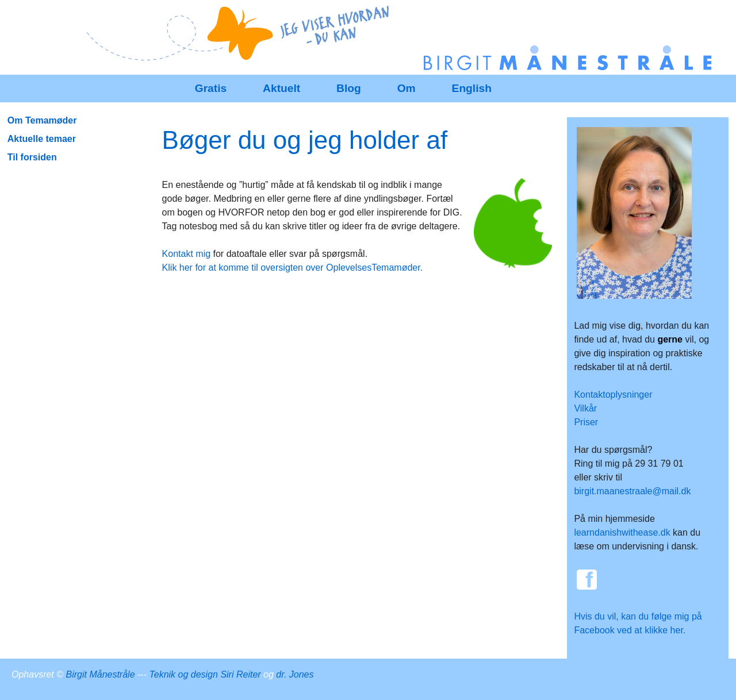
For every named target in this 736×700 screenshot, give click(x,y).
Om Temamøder (42, 120)
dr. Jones (295, 674)
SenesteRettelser (600, 16)
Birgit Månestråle (101, 674)
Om (407, 88)
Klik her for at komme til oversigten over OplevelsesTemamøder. (293, 268)
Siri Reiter (240, 674)
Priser (586, 422)
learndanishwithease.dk (622, 532)
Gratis (211, 88)
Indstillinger (702, 16)
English (472, 88)
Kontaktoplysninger (613, 395)
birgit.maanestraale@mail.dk (632, 491)
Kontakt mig (186, 254)
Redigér (542, 16)
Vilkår (585, 408)
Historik (657, 16)
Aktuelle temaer (42, 139)
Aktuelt (281, 88)
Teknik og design (183, 674)
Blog (349, 88)
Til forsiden (32, 157)
